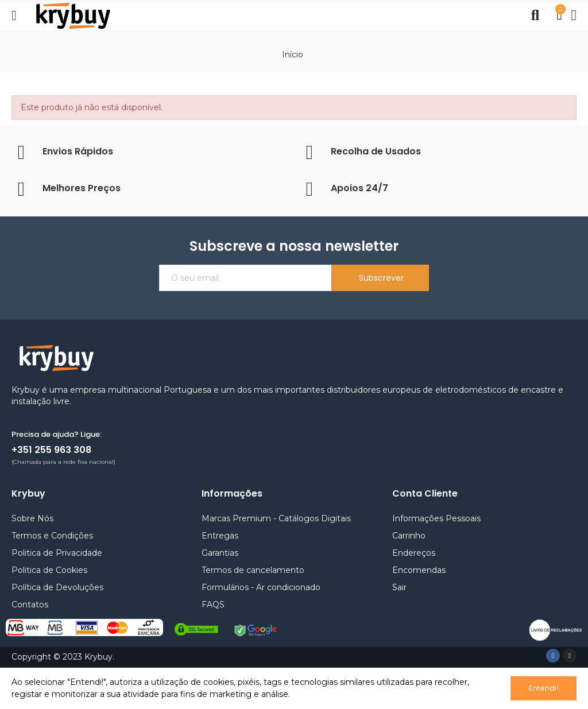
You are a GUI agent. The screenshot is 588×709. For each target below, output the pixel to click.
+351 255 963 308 (51, 450)
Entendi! (544, 688)
